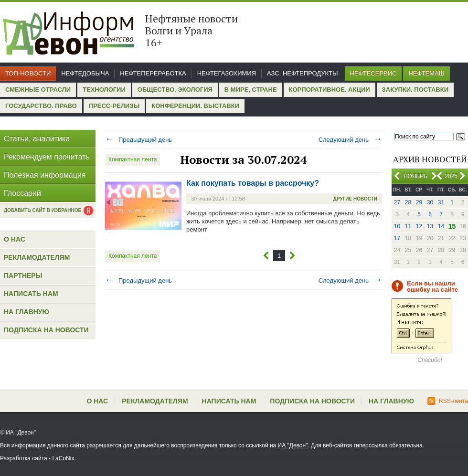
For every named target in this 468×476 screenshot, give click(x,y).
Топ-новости (28, 73)
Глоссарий (22, 193)
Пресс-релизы (114, 106)
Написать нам (31, 294)
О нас (15, 239)
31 (441, 202)
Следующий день (350, 140)
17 (397, 238)
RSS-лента (448, 401)
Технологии (104, 90)
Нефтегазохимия (227, 73)
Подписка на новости (46, 330)
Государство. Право (41, 106)
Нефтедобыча (85, 73)
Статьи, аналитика (37, 139)
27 (397, 202)
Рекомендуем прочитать (47, 157)
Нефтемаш (426, 73)
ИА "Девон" (293, 445)
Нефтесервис (373, 73)
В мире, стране (251, 90)
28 (408, 202)
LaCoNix (63, 458)
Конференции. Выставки (195, 106)
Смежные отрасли (38, 90)
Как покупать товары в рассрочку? (253, 183)
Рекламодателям (37, 257)
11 (408, 226)
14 (441, 226)
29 (419, 202)
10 (397, 226)
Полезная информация (45, 175)
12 (419, 226)
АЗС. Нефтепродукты (302, 73)
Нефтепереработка (153, 73)
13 (430, 226)
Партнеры (23, 275)
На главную (27, 312)
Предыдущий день (138, 140)
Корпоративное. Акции (330, 90)
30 (430, 202)
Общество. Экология (175, 90)
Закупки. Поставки (415, 90)
